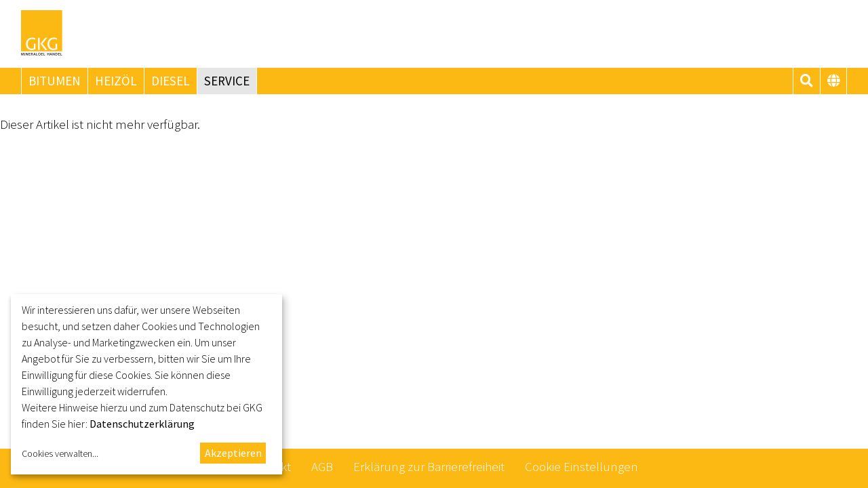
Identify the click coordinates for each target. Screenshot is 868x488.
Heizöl (116, 81)
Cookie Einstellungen (581, 467)
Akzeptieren (233, 453)
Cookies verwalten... (60, 453)
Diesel (171, 81)
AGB (322, 467)
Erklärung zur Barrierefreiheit (429, 467)
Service (227, 81)
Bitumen (55, 81)
